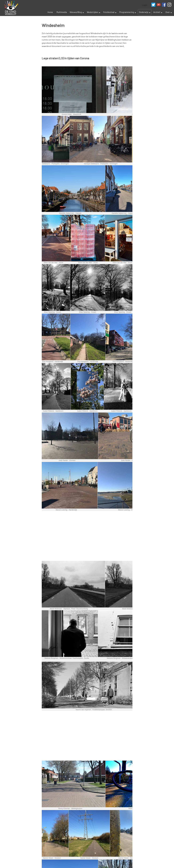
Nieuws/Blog (76, 12)
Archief (157, 12)
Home (50, 12)
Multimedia (62, 12)
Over (168, 12)
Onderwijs (144, 12)
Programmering (127, 12)
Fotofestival (109, 12)
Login (145, 5)
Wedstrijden (93, 12)
